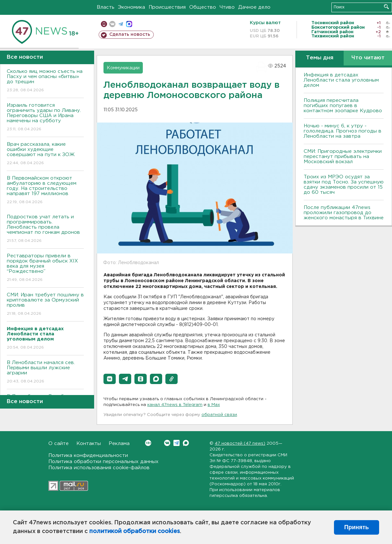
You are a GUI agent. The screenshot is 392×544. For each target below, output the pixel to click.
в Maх (214, 405)
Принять (357, 527)
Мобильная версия (104, 24)
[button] (110, 379)
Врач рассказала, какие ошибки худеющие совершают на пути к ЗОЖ (45, 154)
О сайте (59, 444)
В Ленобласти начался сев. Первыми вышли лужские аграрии (45, 372)
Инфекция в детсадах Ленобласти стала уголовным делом (341, 80)
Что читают (368, 58)
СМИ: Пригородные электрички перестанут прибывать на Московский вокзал (343, 157)
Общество (203, 7)
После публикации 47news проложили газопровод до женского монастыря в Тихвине (344, 213)
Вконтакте (148, 443)
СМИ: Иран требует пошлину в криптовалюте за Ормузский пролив (45, 305)
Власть (106, 7)
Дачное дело (254, 7)
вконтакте (112, 24)
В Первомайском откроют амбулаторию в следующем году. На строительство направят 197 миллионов (45, 190)
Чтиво (227, 7)
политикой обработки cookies (135, 531)
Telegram (176, 443)
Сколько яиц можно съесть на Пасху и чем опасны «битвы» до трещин (45, 81)
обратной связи (219, 415)
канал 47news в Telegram (175, 405)
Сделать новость (130, 35)
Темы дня (320, 58)
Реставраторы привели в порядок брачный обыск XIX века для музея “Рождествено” (45, 268)
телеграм (121, 24)
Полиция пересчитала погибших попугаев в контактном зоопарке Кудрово (343, 106)
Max (186, 443)
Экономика (132, 7)
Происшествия (167, 7)
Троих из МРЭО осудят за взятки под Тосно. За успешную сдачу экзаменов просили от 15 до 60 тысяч (344, 185)
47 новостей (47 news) (240, 444)
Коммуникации (123, 68)
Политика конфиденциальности (88, 455)
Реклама (119, 444)
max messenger (129, 24)
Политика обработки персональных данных (103, 462)
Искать (386, 7)
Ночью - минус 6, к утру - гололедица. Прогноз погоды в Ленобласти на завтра (343, 131)
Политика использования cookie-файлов (99, 468)
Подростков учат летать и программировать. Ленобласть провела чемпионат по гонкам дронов (45, 229)
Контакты (89, 444)
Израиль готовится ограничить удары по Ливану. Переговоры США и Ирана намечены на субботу (45, 118)
